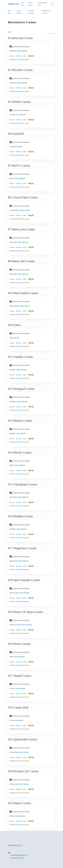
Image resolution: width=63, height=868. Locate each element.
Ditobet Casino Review (18, 115)
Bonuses (12, 56)
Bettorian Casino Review (18, 51)
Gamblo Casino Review (18, 370)
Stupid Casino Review (17, 688)
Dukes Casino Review (17, 816)
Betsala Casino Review (18, 433)
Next (10, 32)
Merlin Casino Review (17, 465)
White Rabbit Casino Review (20, 306)
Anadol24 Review (16, 146)
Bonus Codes (30, 4)
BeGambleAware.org (19, 855)
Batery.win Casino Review (19, 242)
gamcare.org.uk (17, 858)
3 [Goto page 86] (55, 33)
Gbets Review (14, 338)
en (52, 4)
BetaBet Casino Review (18, 529)
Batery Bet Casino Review (19, 274)
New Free (22, 4)
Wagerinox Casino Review (19, 561)
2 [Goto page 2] (52, 33)
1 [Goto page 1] (50, 33)
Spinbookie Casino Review (19, 752)
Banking (19, 56)
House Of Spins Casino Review (21, 625)
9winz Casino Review (17, 656)
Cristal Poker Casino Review (20, 210)
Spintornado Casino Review (20, 593)
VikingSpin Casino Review (19, 497)
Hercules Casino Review (18, 83)
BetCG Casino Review (17, 178)
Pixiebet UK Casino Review (19, 784)
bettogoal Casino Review (19, 401)
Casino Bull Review (16, 720)
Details (25, 56)
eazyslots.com (17, 845)
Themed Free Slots (42, 4)
